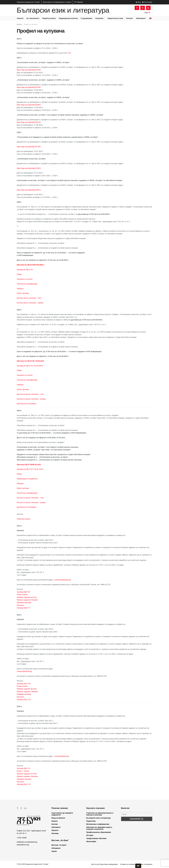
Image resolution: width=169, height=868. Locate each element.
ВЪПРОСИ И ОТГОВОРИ (27, 404)
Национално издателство (28, 2)
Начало (20, 18)
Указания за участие (25, 279)
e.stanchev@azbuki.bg (62, 580)
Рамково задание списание (27, 600)
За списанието (33, 18)
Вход (138, 2)
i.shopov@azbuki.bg (24, 671)
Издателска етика (115, 18)
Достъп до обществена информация (105, 864)
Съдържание (86, 18)
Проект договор (23, 293)
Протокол (20, 605)
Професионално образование (99, 832)
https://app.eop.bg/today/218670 (29, 190)
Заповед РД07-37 (23, 608)
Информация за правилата (27, 479)
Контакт (130, 18)
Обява (19, 274)
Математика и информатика (98, 824)
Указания (99, 18)
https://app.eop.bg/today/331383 (29, 87)
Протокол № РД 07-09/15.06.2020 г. (31, 265)
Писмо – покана (23, 771)
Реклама (55, 833)
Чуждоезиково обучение (96, 838)
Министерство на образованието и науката (57, 2)
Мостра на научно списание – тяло (30, 394)
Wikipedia (79, 2)
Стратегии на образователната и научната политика (100, 814)
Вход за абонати (58, 818)
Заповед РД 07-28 (24, 700)
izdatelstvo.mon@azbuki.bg (27, 842)
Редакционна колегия (68, 18)
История (90, 835)
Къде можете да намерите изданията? (62, 814)
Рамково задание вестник (27, 597)
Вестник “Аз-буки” (59, 845)
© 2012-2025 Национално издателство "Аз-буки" (33, 864)
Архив (54, 851)
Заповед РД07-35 (23, 592)
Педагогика (91, 821)
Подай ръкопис (49, 18)
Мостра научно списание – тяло (29, 298)
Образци (20, 289)
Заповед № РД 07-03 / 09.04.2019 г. (30, 366)
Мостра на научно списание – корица (31, 399)
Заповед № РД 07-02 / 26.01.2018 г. (30, 469)
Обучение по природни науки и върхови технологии (99, 828)
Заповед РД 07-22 (24, 784)
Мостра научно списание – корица (30, 303)
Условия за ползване (128, 864)
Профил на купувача (31, 24)
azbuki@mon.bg (23, 845)
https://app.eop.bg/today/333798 (29, 70)
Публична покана (23, 519)
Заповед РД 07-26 (24, 684)
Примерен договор (24, 602)
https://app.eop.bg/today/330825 (29, 105)
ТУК (69, 53)
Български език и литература (63, 10)
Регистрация (147, 2)
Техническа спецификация (27, 284)
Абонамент (141, 18)
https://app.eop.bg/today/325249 (29, 122)
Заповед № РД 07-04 (25, 270)
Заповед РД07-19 (23, 768)
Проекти (55, 830)
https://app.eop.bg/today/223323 (29, 168)
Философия (91, 841)
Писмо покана (22, 595)
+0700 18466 (22, 838)
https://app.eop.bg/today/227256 (29, 147)
